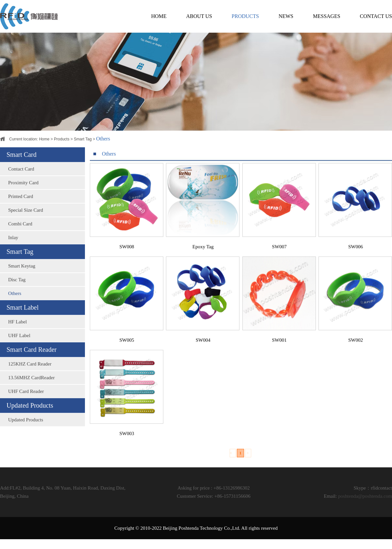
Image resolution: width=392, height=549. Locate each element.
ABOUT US (199, 16)
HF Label (17, 331)
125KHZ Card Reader (30, 373)
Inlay (13, 247)
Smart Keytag (22, 275)
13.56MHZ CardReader (31, 387)
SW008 (127, 257)
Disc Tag (17, 289)
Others (15, 302)
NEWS (286, 16)
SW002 (356, 350)
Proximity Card (23, 192)
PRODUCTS (245, 16)
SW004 (203, 350)
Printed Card (21, 205)
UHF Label (19, 345)
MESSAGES (327, 16)
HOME (159, 16)
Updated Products (26, 429)
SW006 (356, 257)
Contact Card (21, 178)
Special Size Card (26, 219)
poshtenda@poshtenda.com (365, 496)
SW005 (127, 350)
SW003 (127, 444)
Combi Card (20, 233)
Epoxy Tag (203, 257)
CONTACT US (376, 16)
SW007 (279, 257)
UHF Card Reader (26, 400)
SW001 (279, 350)
